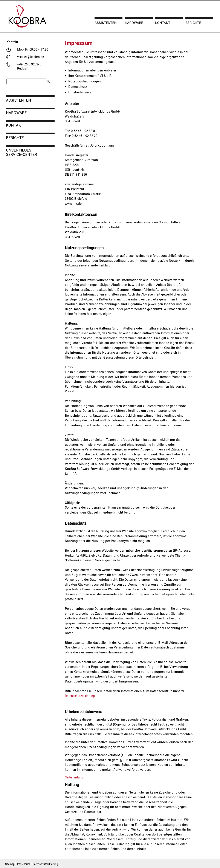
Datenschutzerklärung (80, 696)
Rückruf (22, 68)
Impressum (24, 864)
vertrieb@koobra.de (31, 57)
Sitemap (10, 864)
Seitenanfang (74, 777)
